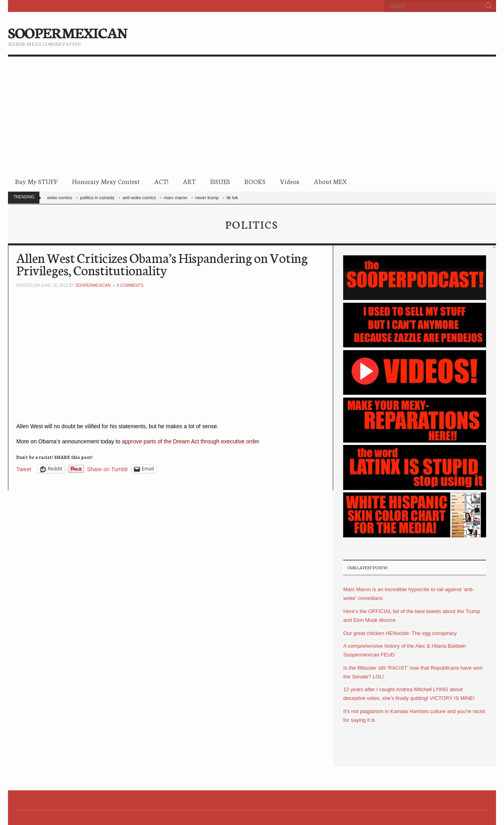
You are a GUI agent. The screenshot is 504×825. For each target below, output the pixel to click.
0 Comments (130, 285)
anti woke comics (139, 198)
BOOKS (255, 181)
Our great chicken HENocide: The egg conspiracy (400, 633)
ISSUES (220, 181)
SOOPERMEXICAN (67, 32)
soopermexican (93, 285)
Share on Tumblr (108, 469)
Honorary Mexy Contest (106, 181)
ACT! (161, 181)
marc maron (176, 198)
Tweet (24, 469)
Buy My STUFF (36, 181)
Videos (290, 181)
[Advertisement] (252, 116)
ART (189, 181)
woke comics (60, 198)
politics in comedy (97, 198)
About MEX (330, 181)
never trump (207, 198)
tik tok (232, 198)
